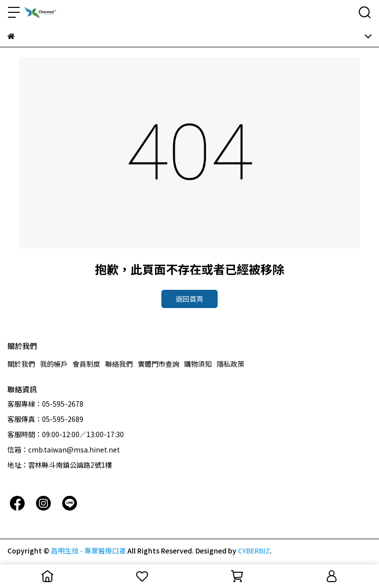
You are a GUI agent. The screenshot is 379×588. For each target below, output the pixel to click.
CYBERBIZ (254, 551)
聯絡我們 (119, 364)
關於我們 (21, 364)
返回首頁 (189, 299)
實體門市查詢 (158, 364)
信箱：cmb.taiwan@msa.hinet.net (64, 450)
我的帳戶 (54, 364)
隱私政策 (230, 364)
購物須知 (198, 364)
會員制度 (86, 364)
